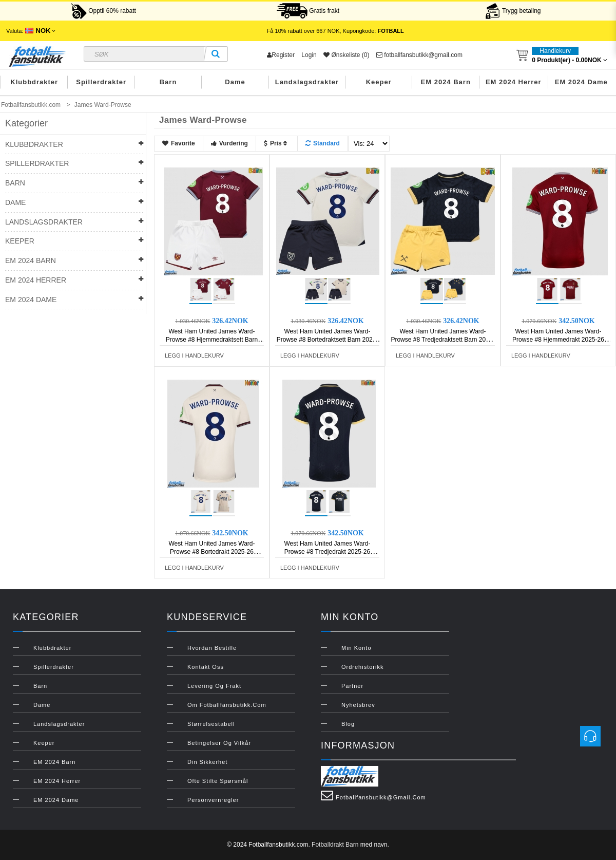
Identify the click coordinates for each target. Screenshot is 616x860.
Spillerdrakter (101, 82)
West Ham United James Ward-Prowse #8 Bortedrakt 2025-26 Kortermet (211, 552)
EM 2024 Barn (446, 82)
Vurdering (229, 143)
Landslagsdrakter (307, 82)
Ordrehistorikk (362, 667)
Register (281, 55)
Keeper (379, 82)
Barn (168, 82)
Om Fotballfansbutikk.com (227, 705)
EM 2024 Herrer (514, 82)
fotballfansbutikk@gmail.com (419, 55)
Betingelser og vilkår (219, 743)
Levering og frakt (214, 686)
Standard (323, 143)
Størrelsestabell (211, 724)
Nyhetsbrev (358, 705)
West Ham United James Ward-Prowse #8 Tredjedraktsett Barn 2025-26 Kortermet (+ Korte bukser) (442, 340)
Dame (235, 82)
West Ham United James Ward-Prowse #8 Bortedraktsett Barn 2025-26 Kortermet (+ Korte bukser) (327, 340)
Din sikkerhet (207, 762)
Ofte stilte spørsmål (218, 781)
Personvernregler (213, 800)
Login (309, 55)
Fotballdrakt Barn (335, 845)
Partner (352, 686)
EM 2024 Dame (581, 82)
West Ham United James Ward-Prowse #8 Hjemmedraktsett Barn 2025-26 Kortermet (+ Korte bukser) (212, 340)
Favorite (179, 143)
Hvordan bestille (212, 648)
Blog (348, 724)
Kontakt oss (206, 667)
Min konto (357, 648)
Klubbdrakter (34, 82)
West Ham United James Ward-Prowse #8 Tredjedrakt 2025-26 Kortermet (327, 552)
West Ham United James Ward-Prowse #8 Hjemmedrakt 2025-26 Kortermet (558, 340)
